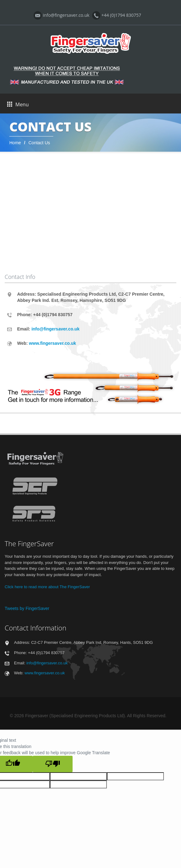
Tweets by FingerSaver (27, 608)
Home (15, 143)
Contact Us (39, 143)
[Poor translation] (53, 764)
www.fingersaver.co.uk (52, 343)
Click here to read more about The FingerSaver (47, 587)
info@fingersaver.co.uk (55, 329)
